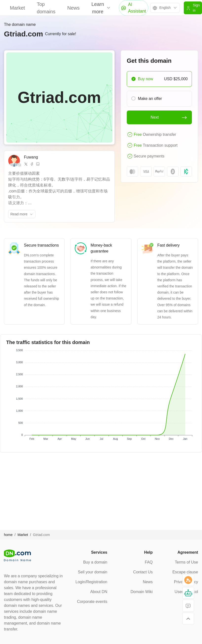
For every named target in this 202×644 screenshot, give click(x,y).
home (8, 535)
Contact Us (143, 572)
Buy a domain (95, 562)
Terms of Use (186, 562)
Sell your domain (93, 572)
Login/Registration (91, 582)
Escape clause (185, 572)
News (73, 8)
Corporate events (92, 602)
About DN (99, 592)
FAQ (149, 562)
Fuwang (31, 157)
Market (17, 8)
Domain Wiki (142, 592)
